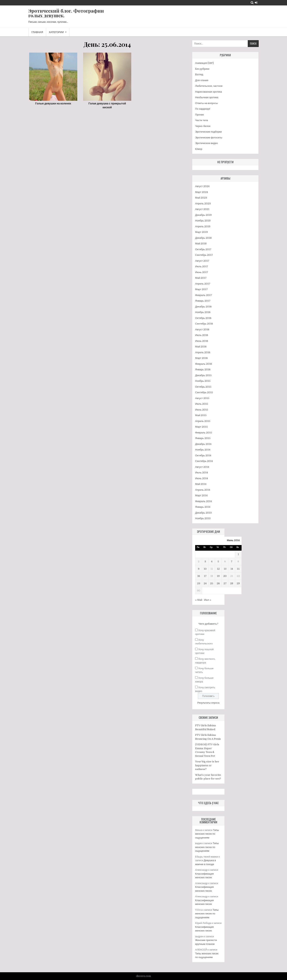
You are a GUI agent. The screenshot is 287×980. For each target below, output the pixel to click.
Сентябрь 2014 (204, 461)
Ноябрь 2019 (203, 221)
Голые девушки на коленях (53, 103)
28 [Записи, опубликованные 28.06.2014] (232, 583)
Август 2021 (202, 209)
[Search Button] (252, 3)
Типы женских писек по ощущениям (207, 834)
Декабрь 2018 (203, 238)
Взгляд (199, 74)
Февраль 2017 (204, 295)
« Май (199, 600)
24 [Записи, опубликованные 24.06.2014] (205, 583)
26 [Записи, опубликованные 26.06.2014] (218, 583)
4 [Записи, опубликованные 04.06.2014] (212, 561)
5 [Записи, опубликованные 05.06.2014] (218, 561)
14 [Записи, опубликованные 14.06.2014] (232, 569)
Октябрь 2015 (203, 387)
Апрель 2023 (203, 204)
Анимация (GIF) (204, 63)
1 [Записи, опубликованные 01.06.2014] (238, 554)
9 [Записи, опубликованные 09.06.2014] (199, 569)
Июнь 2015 (202, 410)
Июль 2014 (202, 473)
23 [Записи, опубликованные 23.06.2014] (199, 583)
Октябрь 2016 (203, 318)
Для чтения (202, 80)
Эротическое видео (207, 143)
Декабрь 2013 (203, 513)
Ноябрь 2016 (203, 312)
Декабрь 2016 (203, 307)
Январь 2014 (203, 507)
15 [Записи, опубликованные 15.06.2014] (238, 569)
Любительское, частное (209, 86)
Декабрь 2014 (203, 444)
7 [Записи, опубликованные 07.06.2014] (232, 561)
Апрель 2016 (203, 352)
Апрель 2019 (203, 226)
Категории (57, 32)
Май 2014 (201, 484)
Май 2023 (201, 198)
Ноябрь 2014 (203, 450)
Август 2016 (202, 329)
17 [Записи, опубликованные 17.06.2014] (205, 576)
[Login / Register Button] (256, 3)
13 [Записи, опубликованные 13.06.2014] (225, 569)
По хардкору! (203, 109)
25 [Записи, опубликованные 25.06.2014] (212, 583)
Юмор (199, 149)
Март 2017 (201, 289)
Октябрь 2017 (203, 249)
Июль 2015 (202, 404)
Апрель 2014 (203, 490)
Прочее (200, 115)
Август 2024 (202, 186)
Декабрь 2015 (203, 375)
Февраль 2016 (204, 364)
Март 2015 (201, 427)
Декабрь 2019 (203, 215)
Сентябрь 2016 (204, 324)
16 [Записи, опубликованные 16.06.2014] (199, 576)
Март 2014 (201, 495)
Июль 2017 (202, 266)
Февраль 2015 (204, 433)
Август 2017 (202, 261)
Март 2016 (201, 358)
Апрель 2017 (203, 284)
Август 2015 (202, 398)
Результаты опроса (208, 703)
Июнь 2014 (202, 478)
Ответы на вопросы (207, 103)
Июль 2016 (202, 335)
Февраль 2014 (204, 501)
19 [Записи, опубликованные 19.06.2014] (218, 576)
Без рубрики (202, 69)
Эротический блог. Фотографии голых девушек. (66, 13)
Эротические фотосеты (209, 138)
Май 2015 (201, 415)
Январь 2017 (203, 301)
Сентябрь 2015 (204, 392)
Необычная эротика (207, 97)
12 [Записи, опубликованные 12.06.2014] (218, 569)
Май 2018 (201, 243)
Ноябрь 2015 (203, 381)
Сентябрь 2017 (204, 255)
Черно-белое (203, 126)
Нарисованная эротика (209, 92)
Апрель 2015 (203, 421)
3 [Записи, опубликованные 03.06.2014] (205, 561)
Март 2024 (202, 192)
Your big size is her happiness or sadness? (207, 765)
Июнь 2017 (202, 272)
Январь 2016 (203, 369)
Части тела (202, 120)
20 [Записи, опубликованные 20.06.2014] (225, 576)
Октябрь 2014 (203, 455)
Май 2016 (201, 347)
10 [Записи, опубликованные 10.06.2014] (205, 569)
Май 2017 (201, 278)
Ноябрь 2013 (203, 518)
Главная (37, 32)
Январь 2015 (203, 438)
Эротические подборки (208, 132)
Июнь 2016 (202, 341)
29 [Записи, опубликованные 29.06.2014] (238, 583)
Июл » (207, 600)
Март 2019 (201, 232)
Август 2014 (202, 467)
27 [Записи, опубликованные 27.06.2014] (225, 583)
